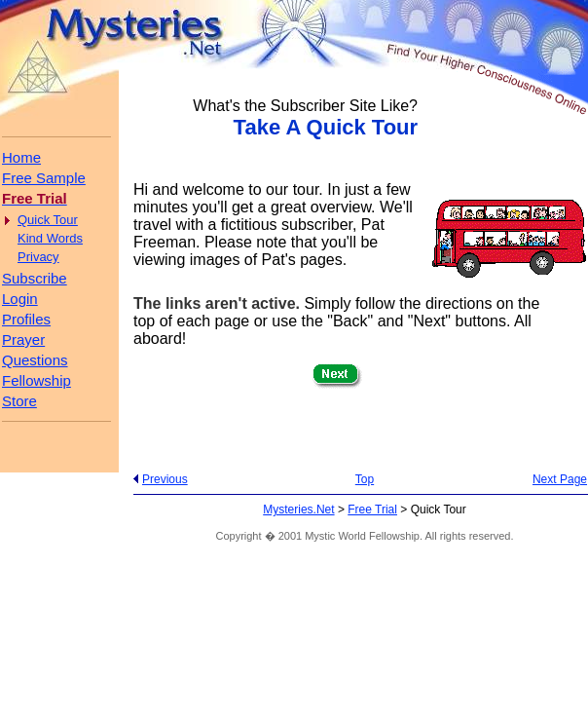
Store (19, 401)
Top (365, 479)
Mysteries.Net (298, 509)
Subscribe (35, 278)
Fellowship (37, 380)
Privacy (38, 257)
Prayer (23, 340)
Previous (165, 479)
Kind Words (50, 238)
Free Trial (372, 509)
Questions (35, 360)
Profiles (26, 319)
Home (21, 157)
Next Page (560, 479)
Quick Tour (48, 220)
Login (20, 299)
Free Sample (44, 178)
